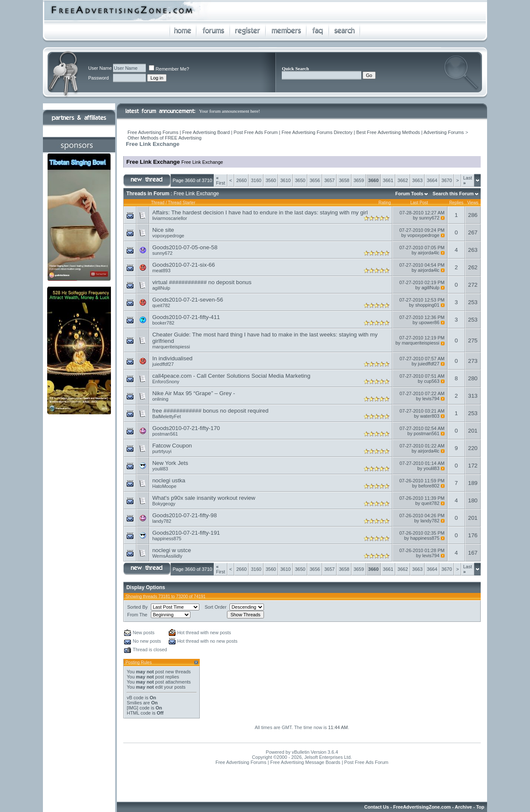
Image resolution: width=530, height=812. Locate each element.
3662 (402, 180)
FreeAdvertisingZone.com (422, 807)
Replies (456, 203)
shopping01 (427, 305)
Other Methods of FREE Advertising (164, 138)
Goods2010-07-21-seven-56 (188, 300)
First (220, 180)
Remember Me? (169, 69)
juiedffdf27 (163, 364)
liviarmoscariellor (170, 218)
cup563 (432, 381)
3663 (417, 180)
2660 (241, 180)
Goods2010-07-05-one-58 (185, 247)
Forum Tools (409, 194)
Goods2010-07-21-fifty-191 (186, 533)
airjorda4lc (429, 253)
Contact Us (377, 807)
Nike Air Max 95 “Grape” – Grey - (194, 393)
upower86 (429, 322)
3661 (388, 180)
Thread (158, 203)
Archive (463, 807)
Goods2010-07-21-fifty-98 (184, 515)
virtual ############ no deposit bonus (202, 282)
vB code (135, 698)
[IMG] (132, 708)
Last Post (419, 203)
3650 (300, 180)
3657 (329, 180)
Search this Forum (453, 194)
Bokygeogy (164, 504)
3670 (447, 180)
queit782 (161, 305)
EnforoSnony (166, 382)
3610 (285, 180)
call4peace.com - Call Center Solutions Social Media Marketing (231, 376)
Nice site (163, 230)
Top (480, 807)
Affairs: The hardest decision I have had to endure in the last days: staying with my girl (260, 212)
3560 (271, 180)
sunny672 (429, 218)
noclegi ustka (169, 480)
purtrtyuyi (162, 451)
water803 (430, 416)
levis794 (431, 399)
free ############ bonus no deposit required (210, 411)
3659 (359, 180)
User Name (100, 68)
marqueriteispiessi (171, 347)
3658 (344, 180)
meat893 (161, 271)
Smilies (134, 703)
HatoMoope (164, 486)
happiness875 (167, 538)
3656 (315, 180)
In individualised (172, 358)
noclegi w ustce (171, 550)
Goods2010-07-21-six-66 (183, 265)
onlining (160, 399)
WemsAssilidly (167, 556)
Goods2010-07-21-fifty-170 (186, 428)
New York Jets (170, 463)
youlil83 (160, 469)
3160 (256, 180)
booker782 (163, 323)
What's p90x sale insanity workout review (204, 498)
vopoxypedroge (168, 236)
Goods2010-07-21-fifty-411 (186, 317)
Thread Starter (181, 203)
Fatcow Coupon (172, 446)
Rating (385, 203)
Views (473, 203)
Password (98, 78)
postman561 (165, 434)
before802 (429, 486)
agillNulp (161, 288)
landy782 (162, 521)
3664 (432, 180)
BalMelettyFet (166, 416)
